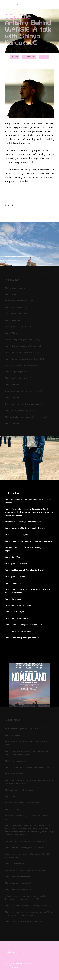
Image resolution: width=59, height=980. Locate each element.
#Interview (44, 57)
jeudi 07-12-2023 (29, 57)
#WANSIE (15, 57)
